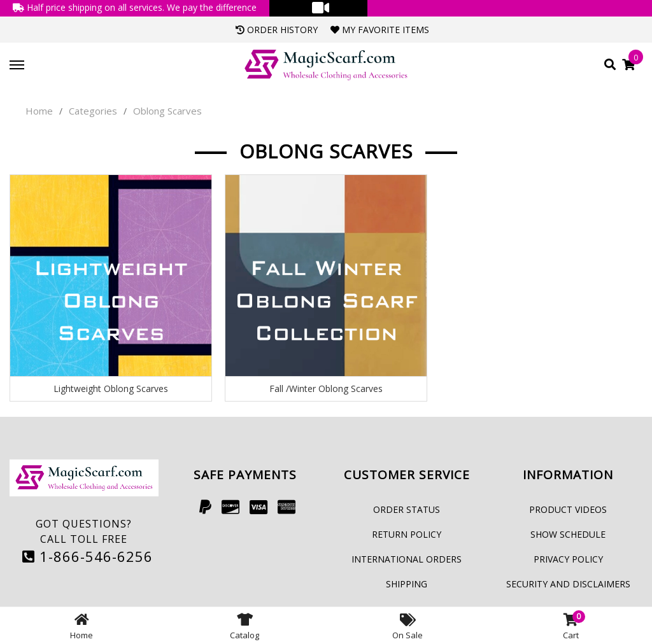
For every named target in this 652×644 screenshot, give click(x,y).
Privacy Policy (568, 559)
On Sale (407, 626)
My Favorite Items (380, 30)
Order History (277, 30)
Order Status (407, 509)
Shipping (407, 584)
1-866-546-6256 (88, 556)
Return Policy (407, 534)
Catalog (244, 626)
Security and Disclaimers (568, 584)
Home (39, 111)
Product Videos (568, 509)
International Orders (407, 559)
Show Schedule (568, 534)
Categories (93, 111)
